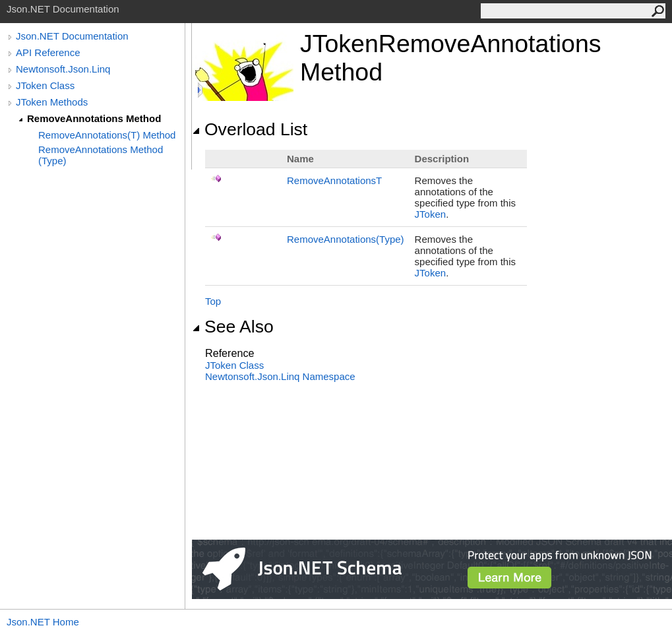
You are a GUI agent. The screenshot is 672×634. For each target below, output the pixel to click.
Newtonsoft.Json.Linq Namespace (280, 376)
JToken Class (45, 85)
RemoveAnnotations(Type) (346, 239)
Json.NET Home (43, 622)
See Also (233, 327)
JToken (431, 214)
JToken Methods (52, 102)
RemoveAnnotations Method (94, 118)
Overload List (250, 129)
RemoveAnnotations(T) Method (107, 135)
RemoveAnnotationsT (334, 180)
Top (213, 301)
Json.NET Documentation (72, 36)
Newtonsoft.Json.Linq (63, 69)
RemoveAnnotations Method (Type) (101, 155)
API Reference (48, 52)
